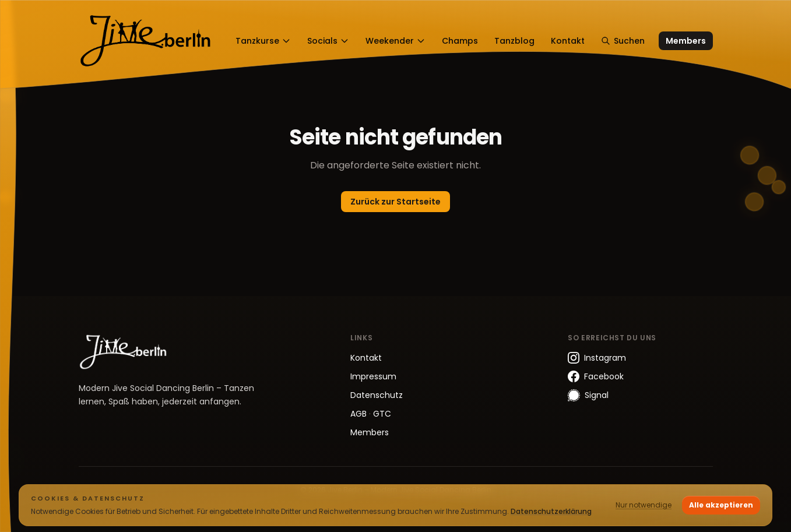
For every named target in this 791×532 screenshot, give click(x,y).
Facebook (596, 376)
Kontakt (568, 41)
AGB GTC (371, 414)
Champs (460, 41)
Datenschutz (377, 395)
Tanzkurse (263, 41)
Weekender (395, 41)
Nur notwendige (644, 505)
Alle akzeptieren (721, 505)
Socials (328, 41)
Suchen (623, 41)
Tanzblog (514, 41)
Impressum (373, 376)
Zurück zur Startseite (395, 202)
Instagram (597, 358)
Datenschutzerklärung (551, 511)
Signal (588, 395)
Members (686, 41)
